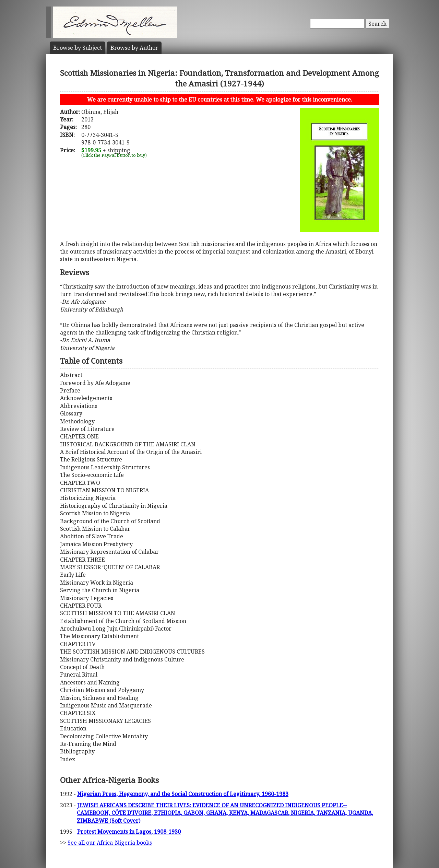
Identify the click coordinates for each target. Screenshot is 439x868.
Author (134, 48)
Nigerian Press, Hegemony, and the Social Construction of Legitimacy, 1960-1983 (183, 794)
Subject (78, 48)
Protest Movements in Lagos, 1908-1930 (129, 832)
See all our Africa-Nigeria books (110, 843)
